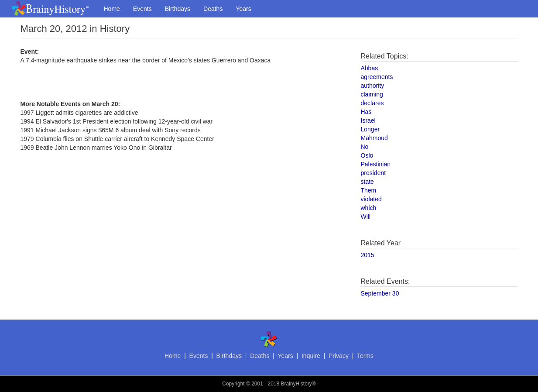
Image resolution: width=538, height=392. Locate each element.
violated (371, 199)
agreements (377, 77)
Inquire (311, 356)
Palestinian (376, 164)
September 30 (380, 293)
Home (112, 9)
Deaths (213, 9)
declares (372, 103)
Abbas (370, 68)
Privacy (339, 356)
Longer (370, 129)
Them (369, 190)
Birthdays (178, 9)
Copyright (233, 384)
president (374, 173)
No (365, 147)
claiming (372, 94)
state (367, 182)
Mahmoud (374, 138)
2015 (368, 255)
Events (142, 9)
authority (373, 86)
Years (243, 9)
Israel (368, 120)
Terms (365, 356)
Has (366, 112)
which (369, 208)
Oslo (367, 155)
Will (366, 217)
